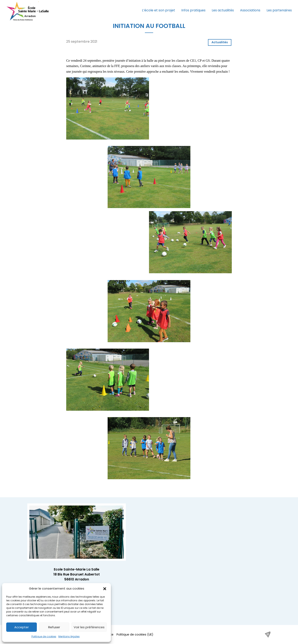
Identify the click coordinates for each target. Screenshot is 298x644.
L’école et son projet (159, 10)
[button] (105, 589)
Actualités (220, 42)
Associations (250, 10)
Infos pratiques (193, 10)
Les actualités (223, 10)
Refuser (54, 627)
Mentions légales (69, 636)
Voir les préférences (89, 627)
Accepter (22, 627)
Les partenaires (279, 10)
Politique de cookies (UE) (135, 634)
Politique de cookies (44, 636)
